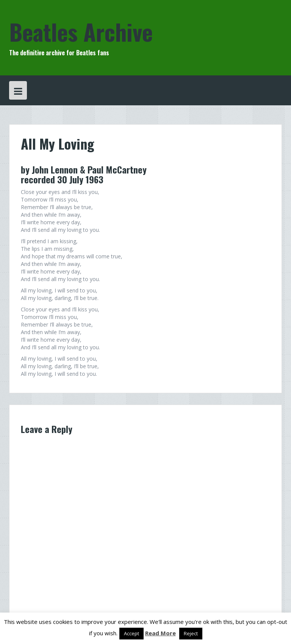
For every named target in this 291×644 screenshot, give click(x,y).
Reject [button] (191, 633)
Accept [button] (131, 633)
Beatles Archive (81, 31)
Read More (160, 633)
